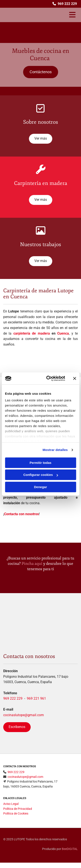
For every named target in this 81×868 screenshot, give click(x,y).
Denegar (40, 487)
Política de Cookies (16, 813)
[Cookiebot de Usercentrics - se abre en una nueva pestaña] (48, 378)
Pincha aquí (32, 563)
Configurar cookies (41, 475)
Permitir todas (40, 463)
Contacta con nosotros (21, 514)
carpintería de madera (32, 333)
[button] (41, 72)
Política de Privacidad (18, 809)
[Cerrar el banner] (75, 378)
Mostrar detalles (55, 450)
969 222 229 (13, 698)
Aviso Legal (11, 804)
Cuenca (63, 333)
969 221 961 (36, 698)
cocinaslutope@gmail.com (24, 715)
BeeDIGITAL (70, 849)
